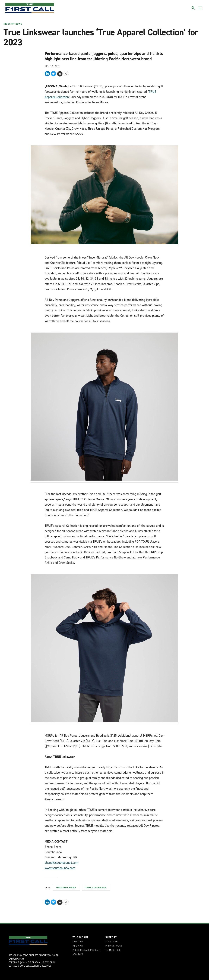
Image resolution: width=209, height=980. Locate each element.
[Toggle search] (193, 8)
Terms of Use (113, 950)
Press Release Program (86, 950)
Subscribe (111, 942)
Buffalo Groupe (17, 966)
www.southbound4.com (60, 868)
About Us (78, 942)
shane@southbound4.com (61, 863)
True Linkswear (96, 888)
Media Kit (78, 946)
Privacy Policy (114, 946)
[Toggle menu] (200, 8)
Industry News (13, 24)
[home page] (30, 8)
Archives (78, 954)
